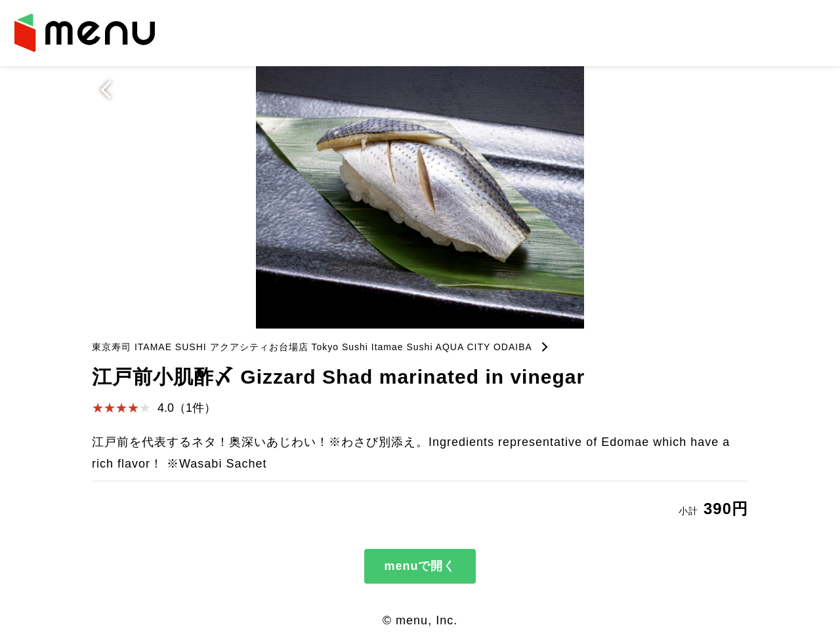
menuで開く (420, 566)
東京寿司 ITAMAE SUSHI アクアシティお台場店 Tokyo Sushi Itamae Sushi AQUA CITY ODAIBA (312, 347)
